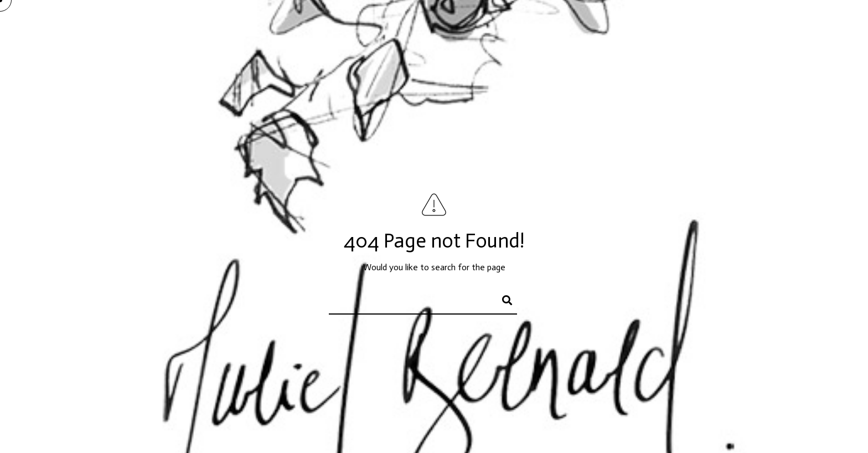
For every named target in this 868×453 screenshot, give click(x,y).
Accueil (501, 28)
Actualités (756, 28)
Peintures (556, 28)
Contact (814, 28)
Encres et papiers (629, 28)
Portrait (700, 28)
